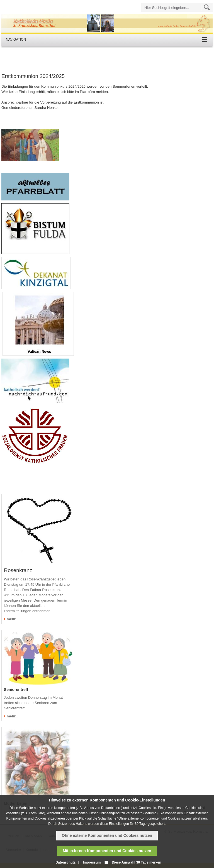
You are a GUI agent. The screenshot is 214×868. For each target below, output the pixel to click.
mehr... (13, 619)
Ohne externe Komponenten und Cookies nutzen (107, 835)
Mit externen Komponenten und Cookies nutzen (107, 851)
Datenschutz (65, 862)
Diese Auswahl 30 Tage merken (136, 862)
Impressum (92, 862)
